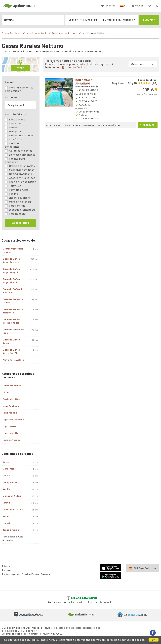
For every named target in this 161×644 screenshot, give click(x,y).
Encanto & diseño (18, 198)
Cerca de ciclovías (19, 151)
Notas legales (84, 628)
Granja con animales (20, 166)
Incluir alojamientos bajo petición (19, 89)
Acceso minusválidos (20, 178)
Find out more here (42, 640)
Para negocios (16, 214)
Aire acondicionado (19, 136)
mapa (21, 68)
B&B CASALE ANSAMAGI (84, 82)
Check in (72, 20)
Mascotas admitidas (20, 170)
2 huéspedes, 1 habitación (119, 20)
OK (154, 640)
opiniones (89, 125)
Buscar (149, 20)
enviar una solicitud (109, 125)
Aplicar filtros (21, 223)
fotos (67, 125)
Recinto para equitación (15, 160)
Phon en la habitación (20, 182)
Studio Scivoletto (31, 634)
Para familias (15, 206)
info (49, 125)
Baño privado (15, 120)
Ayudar (138, 6)
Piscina (11, 128)
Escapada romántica (20, 210)
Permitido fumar (17, 190)
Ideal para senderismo (13, 145)
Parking (11, 194)
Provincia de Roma (63, 33)
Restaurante (15, 124)
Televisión (13, 186)
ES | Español (146, 568)
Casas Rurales (10, 33)
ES (126, 6)
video (57, 125)
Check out (90, 20)
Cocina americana (19, 174)
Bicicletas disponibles (20, 155)
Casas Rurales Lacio (35, 33)
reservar (147, 125)
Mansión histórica (18, 202)
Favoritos (108, 6)
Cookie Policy (30, 631)
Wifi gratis (13, 132)
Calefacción (15, 140)
